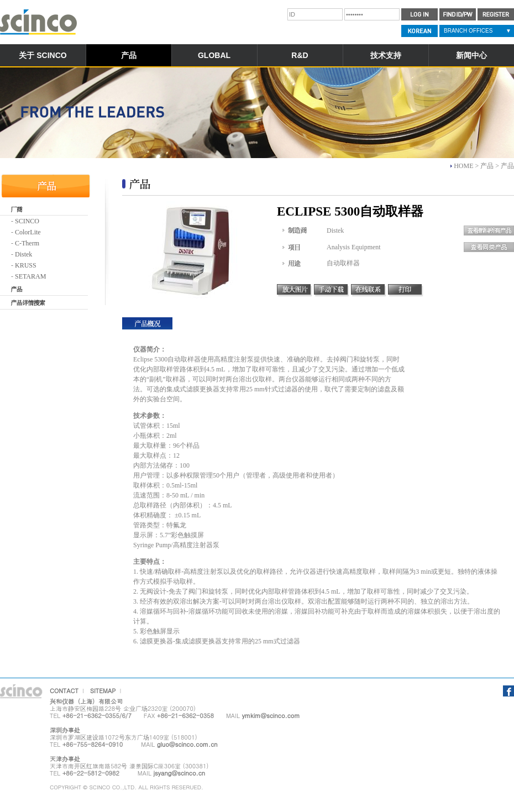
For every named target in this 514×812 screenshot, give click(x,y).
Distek (23, 254)
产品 (129, 55)
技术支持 (386, 55)
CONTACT (64, 691)
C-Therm (27, 243)
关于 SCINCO (43, 55)
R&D (300, 55)
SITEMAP (103, 691)
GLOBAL (214, 55)
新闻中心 (471, 55)
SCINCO (27, 221)
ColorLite (28, 232)
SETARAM (30, 276)
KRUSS (26, 265)
